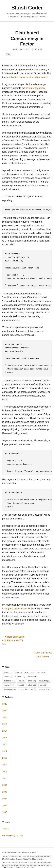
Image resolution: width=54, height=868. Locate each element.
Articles (6, 820)
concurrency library (35, 88)
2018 (5, 715)
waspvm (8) (44, 680)
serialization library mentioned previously (27, 77)
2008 (5, 783)
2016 (5, 729)
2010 (5, 769)
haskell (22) (20, 668)
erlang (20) (29, 663)
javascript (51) (9, 672)
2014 (5, 742)
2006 (5, 796)
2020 (5, 702)
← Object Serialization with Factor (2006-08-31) (14, 632)
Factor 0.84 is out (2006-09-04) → (43, 646)
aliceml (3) (8, 663)
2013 (5, 749)
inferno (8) (32, 668)
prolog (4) (23, 680)
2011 (5, 763)
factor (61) (41, 663)
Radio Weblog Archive (12, 827)
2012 (5, 756)
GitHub (5, 863)
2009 (5, 776)
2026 (5, 695)
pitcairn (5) (32, 676)
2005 (5, 803)
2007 (5, 790)
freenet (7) (8, 668)
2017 (5, 722)
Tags (7, 658)
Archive (9, 688)
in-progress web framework (16, 600)
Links (7, 813)
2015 (5, 736)
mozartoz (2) (44, 672)
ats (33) (19, 663)
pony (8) (43, 676)
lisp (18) (22, 672)
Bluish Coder (27, 8)
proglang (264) (10, 680)
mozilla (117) (9, 676)
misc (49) (32, 672)
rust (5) (33, 680)
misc (8, 54)
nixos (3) (21, 676)
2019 (5, 708)
